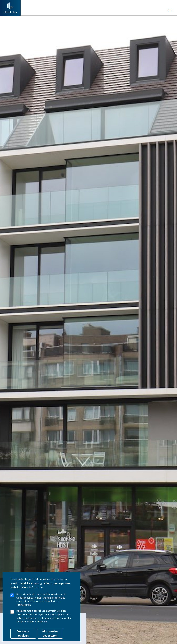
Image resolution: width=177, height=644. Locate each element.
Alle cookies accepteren (50, 634)
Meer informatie (32, 587)
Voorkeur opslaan (23, 634)
